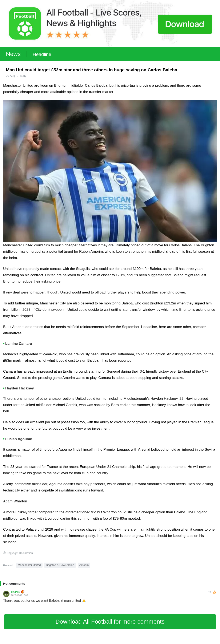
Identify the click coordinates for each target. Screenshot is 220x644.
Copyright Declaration (20, 553)
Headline (42, 54)
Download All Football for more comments (110, 622)
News (13, 54)
